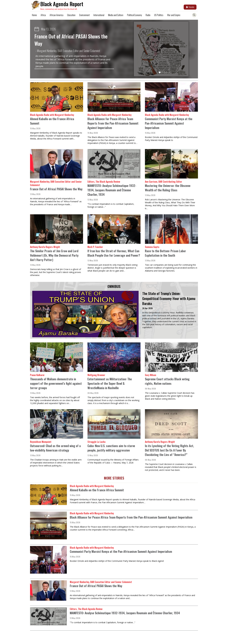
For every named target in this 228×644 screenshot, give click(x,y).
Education (71, 15)
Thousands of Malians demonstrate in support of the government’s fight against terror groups (56, 383)
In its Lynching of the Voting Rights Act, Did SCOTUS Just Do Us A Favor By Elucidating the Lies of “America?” (169, 450)
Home (34, 15)
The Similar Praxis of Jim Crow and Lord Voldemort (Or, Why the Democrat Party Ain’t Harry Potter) (54, 255)
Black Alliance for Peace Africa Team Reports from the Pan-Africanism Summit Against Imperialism (113, 123)
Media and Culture (116, 15)
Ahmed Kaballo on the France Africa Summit (52, 121)
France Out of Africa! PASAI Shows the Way (71, 40)
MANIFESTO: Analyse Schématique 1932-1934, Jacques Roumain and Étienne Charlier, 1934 (112, 190)
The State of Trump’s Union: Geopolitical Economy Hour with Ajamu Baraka (169, 298)
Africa (43, 15)
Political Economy (134, 15)
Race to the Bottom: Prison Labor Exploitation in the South (165, 253)
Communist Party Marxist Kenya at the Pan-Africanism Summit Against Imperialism (169, 123)
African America (56, 15)
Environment (84, 15)
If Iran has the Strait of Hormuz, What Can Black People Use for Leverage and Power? (114, 253)
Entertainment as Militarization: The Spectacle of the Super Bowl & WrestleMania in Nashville (110, 383)
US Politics (159, 15)
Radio (148, 15)
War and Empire (174, 15)
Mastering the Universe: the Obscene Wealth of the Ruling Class (168, 188)
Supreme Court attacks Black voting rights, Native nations (167, 381)
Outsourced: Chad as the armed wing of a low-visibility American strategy (55, 448)
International (99, 15)
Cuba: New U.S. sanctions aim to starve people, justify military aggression (111, 448)
